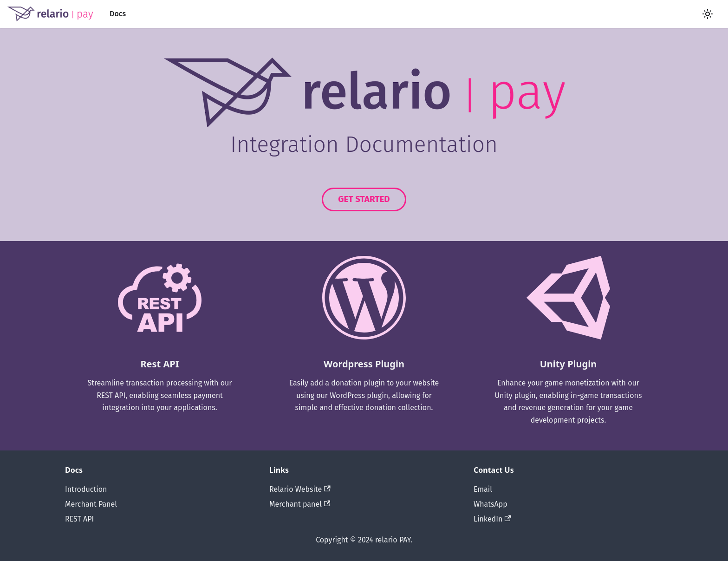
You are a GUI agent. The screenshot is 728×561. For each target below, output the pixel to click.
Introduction (86, 489)
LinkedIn (492, 519)
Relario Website (300, 489)
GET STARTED (364, 199)
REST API (79, 519)
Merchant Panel (91, 504)
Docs (118, 14)
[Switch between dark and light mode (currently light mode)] (708, 14)
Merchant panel (300, 504)
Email (483, 489)
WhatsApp (491, 504)
